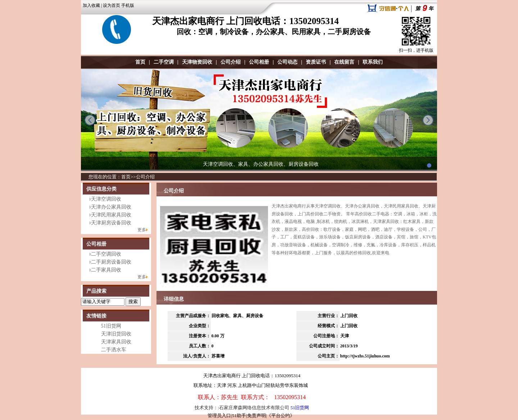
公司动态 (287, 62)
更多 (142, 230)
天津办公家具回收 (111, 207)
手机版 (128, 5)
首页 (140, 62)
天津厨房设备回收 (111, 223)
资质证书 (316, 62)
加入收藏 (91, 5)
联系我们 (373, 62)
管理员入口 (219, 416)
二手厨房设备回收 (111, 262)
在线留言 (344, 62)
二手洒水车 (114, 350)
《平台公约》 (281, 416)
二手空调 (164, 62)
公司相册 (259, 62)
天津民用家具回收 (111, 215)
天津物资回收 (197, 62)
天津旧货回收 (116, 334)
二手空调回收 (106, 254)
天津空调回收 (106, 199)
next (428, 120)
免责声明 (256, 416)
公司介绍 (231, 62)
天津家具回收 (116, 342)
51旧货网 (111, 326)
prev (90, 120)
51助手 (239, 416)
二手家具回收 (106, 270)
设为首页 (112, 5)
